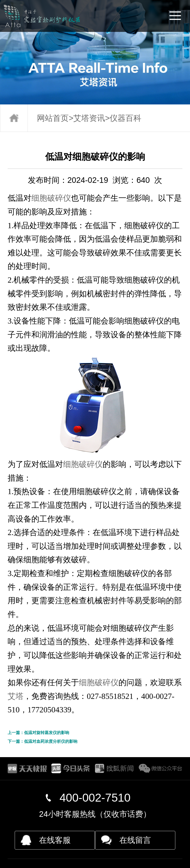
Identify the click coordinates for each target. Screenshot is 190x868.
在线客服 (55, 840)
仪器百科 (125, 118)
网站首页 (53, 118)
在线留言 (135, 840)
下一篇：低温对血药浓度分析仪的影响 (43, 741)
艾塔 (16, 696)
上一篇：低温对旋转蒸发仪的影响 (38, 733)
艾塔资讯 (89, 118)
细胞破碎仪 (51, 198)
